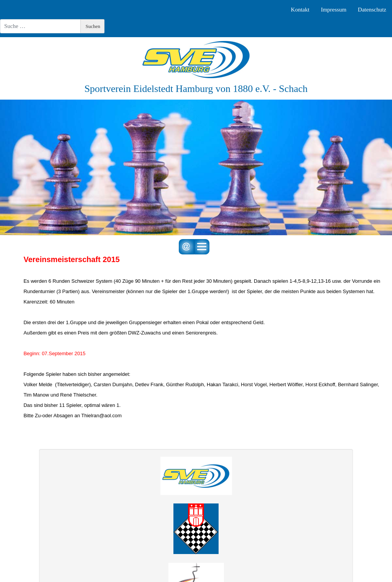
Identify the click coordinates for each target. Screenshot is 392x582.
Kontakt (300, 10)
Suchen (93, 26)
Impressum (334, 10)
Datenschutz (372, 10)
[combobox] (40, 26)
